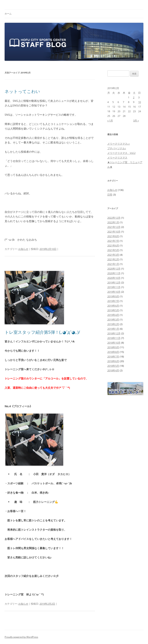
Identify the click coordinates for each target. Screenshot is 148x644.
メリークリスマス (117, 158)
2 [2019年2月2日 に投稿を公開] (134, 97)
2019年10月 (114, 292)
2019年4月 (113, 315)
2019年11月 (114, 287)
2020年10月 (114, 278)
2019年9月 (113, 296)
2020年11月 (114, 273)
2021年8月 (113, 236)
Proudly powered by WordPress (21, 637)
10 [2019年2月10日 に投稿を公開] (140, 102)
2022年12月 (114, 218)
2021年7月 (113, 241)
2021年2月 (113, 259)
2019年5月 (113, 310)
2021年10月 (114, 232)
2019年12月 (114, 282)
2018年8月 (113, 352)
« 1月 (110, 121)
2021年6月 (113, 245)
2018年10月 (114, 343)
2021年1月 (113, 264)
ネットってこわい (22, 91)
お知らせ (23, 249)
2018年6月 (113, 361)
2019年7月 (113, 301)
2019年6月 (113, 306)
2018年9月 (113, 347)
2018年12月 (114, 333)
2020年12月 (114, 269)
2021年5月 (113, 250)
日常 (110, 195)
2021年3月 (113, 255)
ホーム (8, 14)
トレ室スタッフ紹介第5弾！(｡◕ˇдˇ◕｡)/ (42, 332)
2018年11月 (114, 338)
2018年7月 (113, 357)
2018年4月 (113, 370)
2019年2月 (113, 324)
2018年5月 (113, 366)
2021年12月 (114, 227)
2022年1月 (113, 222)
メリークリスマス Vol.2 (121, 153)
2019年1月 (113, 329)
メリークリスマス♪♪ (119, 144)
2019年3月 (113, 319)
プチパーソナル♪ (117, 148)
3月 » (136, 121)
